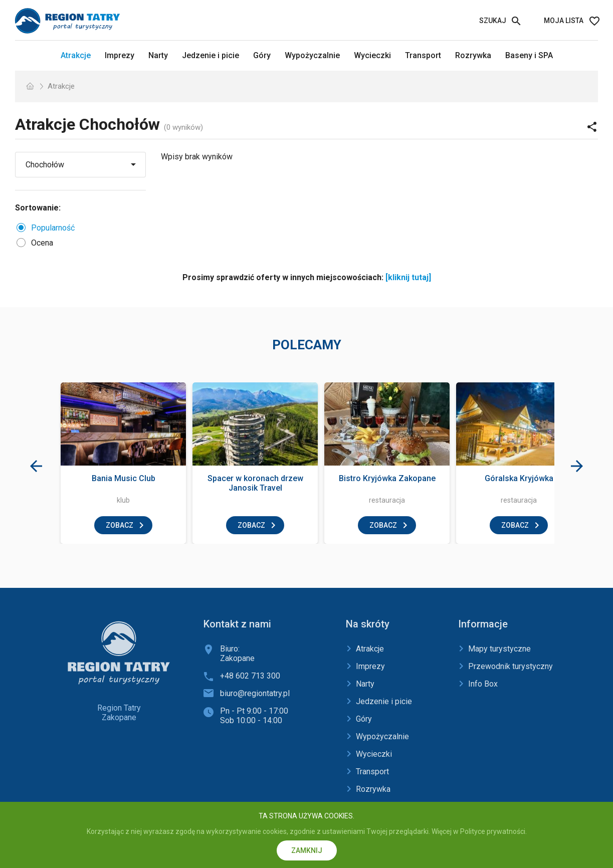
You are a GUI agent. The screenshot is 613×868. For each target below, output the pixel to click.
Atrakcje (76, 55)
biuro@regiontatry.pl (255, 693)
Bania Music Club (124, 478)
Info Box (483, 684)
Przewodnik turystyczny (510, 666)
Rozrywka (473, 55)
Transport (423, 55)
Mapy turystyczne (499, 649)
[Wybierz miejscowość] (71, 165)
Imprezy (120, 55)
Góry (262, 55)
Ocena (42, 243)
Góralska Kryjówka (519, 478)
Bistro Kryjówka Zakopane (387, 478)
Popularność (53, 228)
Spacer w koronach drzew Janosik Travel (255, 483)
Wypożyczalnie (312, 55)
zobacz (120, 525)
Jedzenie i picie (211, 55)
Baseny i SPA (529, 55)
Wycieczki (372, 55)
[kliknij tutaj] (408, 277)
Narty (158, 55)
